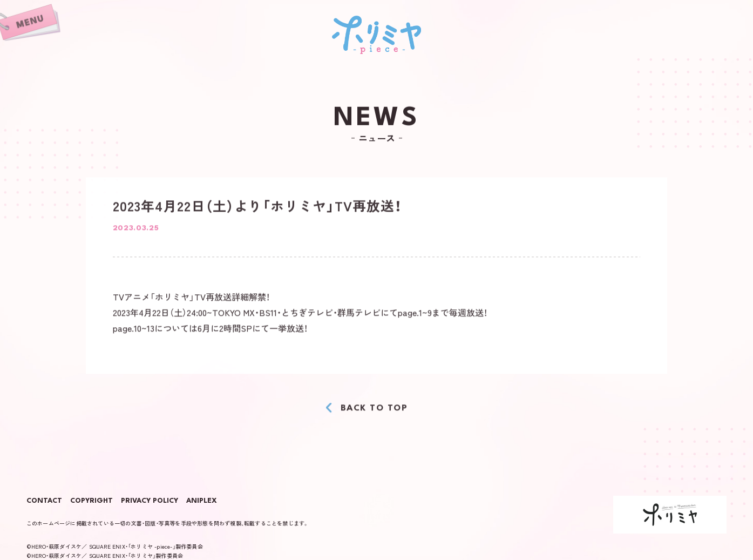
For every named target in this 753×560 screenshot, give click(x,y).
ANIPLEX (202, 501)
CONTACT (44, 501)
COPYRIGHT (91, 501)
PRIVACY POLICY (150, 501)
